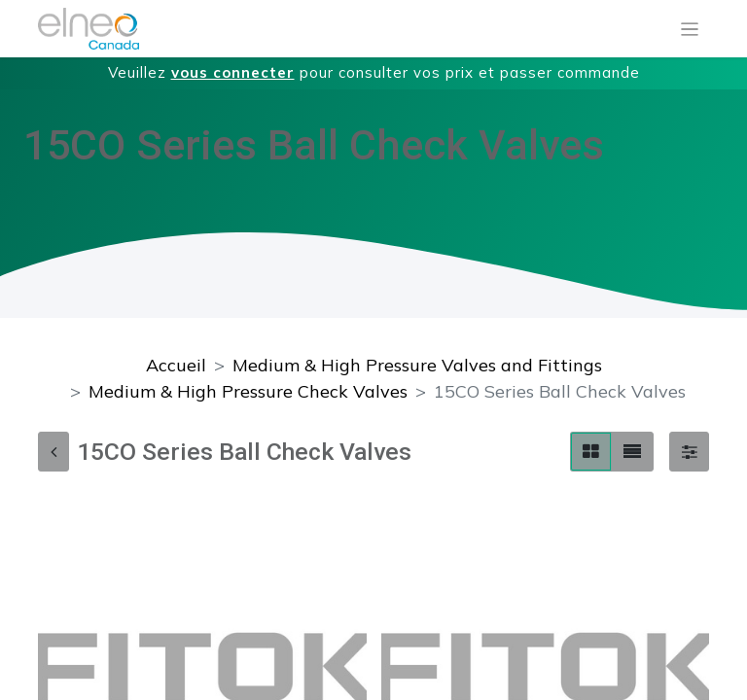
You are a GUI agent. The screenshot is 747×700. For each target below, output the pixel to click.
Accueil (176, 365)
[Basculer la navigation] (690, 29)
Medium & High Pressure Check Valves (248, 391)
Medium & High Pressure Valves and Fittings (417, 365)
